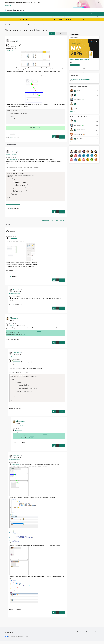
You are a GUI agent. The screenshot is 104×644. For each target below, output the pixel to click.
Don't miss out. (80, 20)
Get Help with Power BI (33, 25)
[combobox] (82, 17)
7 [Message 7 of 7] (14, 306)
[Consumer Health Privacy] (23, 639)
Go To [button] (96, 14)
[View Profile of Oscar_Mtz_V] (13, 40)
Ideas (41, 10)
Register (81, 14)
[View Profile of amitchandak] (15, 319)
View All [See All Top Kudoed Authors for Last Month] (73, 142)
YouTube (39, 332)
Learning (59, 10)
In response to (11, 155)
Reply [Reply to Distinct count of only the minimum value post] (62, 137)
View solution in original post (13, 205)
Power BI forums (10, 25)
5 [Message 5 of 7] (17, 445)
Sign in (87, 14)
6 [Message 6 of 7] (11, 278)
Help (91, 14)
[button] (52, 34)
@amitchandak (14, 160)
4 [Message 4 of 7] (11, 210)
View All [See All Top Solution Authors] (73, 111)
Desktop (45, 25)
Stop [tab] (86, 68)
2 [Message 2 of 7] (11, 341)
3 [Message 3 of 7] (14, 612)
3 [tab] (84, 68)
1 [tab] (82, 68)
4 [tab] (84, 68)
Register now (8, 6)
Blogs (54, 10)
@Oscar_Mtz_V (13, 239)
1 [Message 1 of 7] (11, 137)
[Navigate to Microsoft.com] (9, 10)
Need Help (13, 134)
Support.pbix (9, 50)
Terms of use (89, 634)
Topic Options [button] (61, 34)
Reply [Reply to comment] (62, 213)
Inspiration (35, 10)
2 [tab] (83, 68)
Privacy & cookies (81, 634)
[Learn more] (75, 65)
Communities (47, 10)
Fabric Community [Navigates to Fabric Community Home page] (20, 10)
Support (65, 10)
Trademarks (96, 634)
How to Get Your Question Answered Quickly (81, 79)
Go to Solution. (38, 128)
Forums (29, 10)
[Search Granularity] (59, 17)
